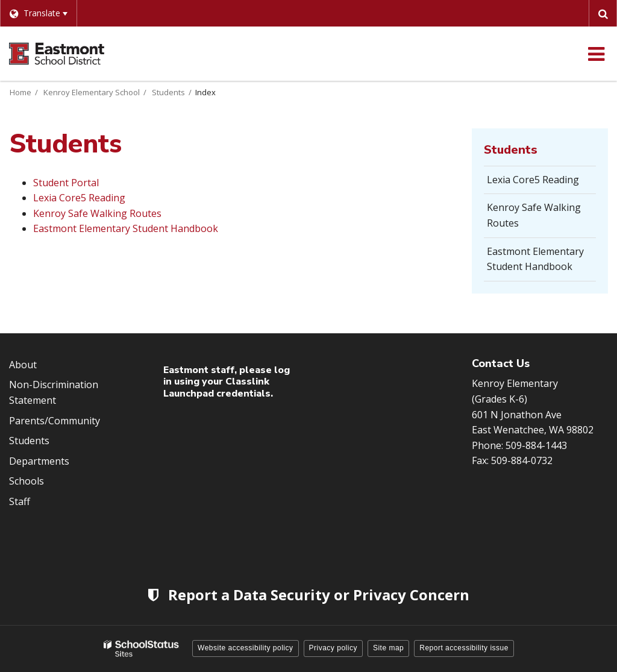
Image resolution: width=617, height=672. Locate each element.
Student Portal (66, 183)
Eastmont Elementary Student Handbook (126, 228)
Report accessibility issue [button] (464, 648)
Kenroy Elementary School (92, 92)
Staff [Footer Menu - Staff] (20, 501)
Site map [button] (388, 648)
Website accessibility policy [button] (246, 648)
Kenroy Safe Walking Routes (97, 213)
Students (168, 92)
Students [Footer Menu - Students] (29, 441)
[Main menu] (596, 54)
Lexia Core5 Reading (79, 198)
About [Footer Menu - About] (23, 365)
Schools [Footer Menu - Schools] (27, 481)
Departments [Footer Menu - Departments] (39, 461)
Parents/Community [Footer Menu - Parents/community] (55, 421)
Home (20, 92)
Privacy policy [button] (333, 648)
